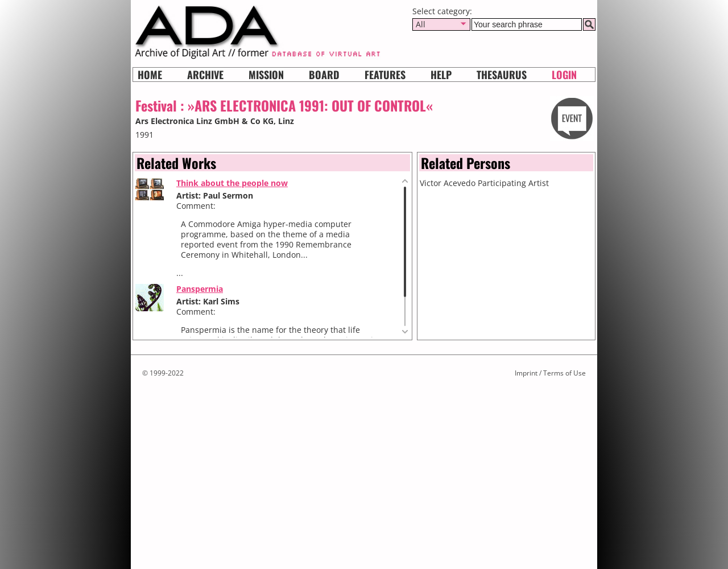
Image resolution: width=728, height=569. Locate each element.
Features (385, 75)
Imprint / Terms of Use (550, 373)
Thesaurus (502, 75)
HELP (441, 75)
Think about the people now (232, 183)
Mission (266, 75)
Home (150, 75)
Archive (205, 75)
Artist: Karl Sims (208, 301)
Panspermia (200, 289)
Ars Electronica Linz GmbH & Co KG (204, 121)
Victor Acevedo (448, 183)
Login (564, 75)
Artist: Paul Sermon (215, 195)
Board (324, 75)
